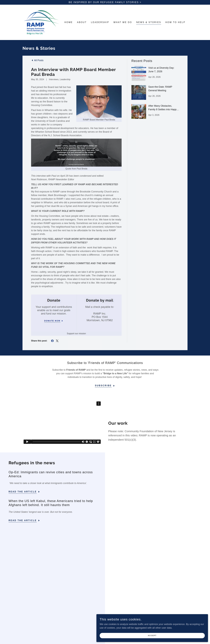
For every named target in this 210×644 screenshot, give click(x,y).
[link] (41, 22)
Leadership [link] (100, 22)
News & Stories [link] (149, 22)
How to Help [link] (175, 22)
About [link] (82, 22)
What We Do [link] (123, 22)
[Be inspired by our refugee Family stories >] (105, 2)
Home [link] (69, 22)
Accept (180, 634)
